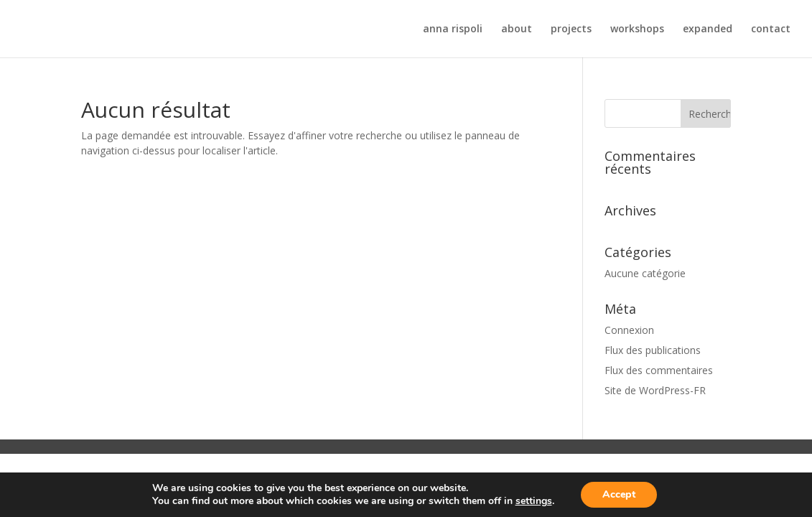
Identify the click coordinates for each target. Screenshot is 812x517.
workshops (637, 29)
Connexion (629, 330)
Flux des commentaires (659, 370)
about (517, 29)
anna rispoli (453, 29)
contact (771, 29)
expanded (708, 29)
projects (571, 29)
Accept (619, 494)
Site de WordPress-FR (655, 390)
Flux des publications (653, 350)
